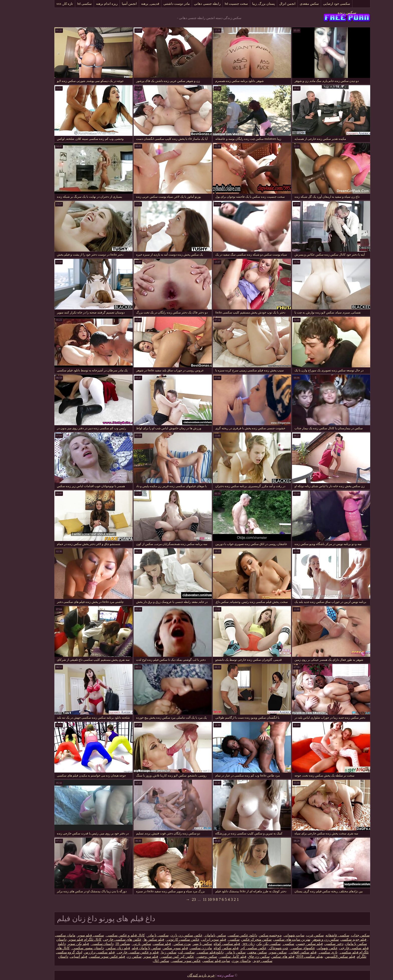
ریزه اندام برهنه (91, 4)
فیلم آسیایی (63, 957)
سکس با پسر (187, 944)
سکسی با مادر (142, 935)
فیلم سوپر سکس (160, 948)
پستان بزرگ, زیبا (248, 4)
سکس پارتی (126, 944)
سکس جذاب (345, 935)
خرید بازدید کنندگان (185, 975)
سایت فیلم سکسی (201, 961)
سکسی (218, 940)
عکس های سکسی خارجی (107, 940)
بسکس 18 (107, 944)
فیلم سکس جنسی (294, 944)
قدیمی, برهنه (134, 4)
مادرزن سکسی (185, 948)
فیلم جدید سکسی (338, 940)
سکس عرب (299, 935)
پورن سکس (166, 944)
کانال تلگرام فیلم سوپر (69, 940)
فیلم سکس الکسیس (324, 957)
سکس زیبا (153, 952)
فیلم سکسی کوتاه (211, 944)
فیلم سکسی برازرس (84, 952)
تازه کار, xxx (49, 4)
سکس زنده (331, 13)
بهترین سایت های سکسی (276, 940)
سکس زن (118, 957)
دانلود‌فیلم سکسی (194, 952)
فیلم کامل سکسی (217, 957)
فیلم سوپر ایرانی (198, 940)
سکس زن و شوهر (310, 940)
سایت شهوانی (278, 935)
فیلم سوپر (135, 957)
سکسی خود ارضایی (321, 4)
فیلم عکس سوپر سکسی (91, 957)
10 (194, 899)
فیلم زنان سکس (102, 948)
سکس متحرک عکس (241, 940)
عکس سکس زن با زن (171, 935)
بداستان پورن (226, 961)
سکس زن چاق (243, 957)
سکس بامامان (199, 935)
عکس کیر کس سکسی (161, 957)
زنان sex (232, 944)
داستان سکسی (86, 944)
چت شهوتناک (262, 948)
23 (178, 899)
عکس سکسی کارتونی (167, 940)
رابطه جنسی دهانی (191, 4)
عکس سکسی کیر (238, 948)
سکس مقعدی (293, 4)
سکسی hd (69, 4)
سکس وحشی (191, 957)
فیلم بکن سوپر (62, 944)
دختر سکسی (318, 944)
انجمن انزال (272, 4)
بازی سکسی (312, 952)
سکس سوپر (262, 952)
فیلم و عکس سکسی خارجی (122, 952)
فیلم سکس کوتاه (210, 948)
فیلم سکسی (146, 944)
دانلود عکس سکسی (227, 935)
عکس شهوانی (311, 948)
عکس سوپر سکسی (170, 961)
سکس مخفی (241, 952)
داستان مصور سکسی (72, 948)
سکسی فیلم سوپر (75, 935)
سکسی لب (171, 952)
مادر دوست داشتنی (161, 4)
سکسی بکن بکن (253, 944)
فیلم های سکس (267, 957)
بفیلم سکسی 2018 (294, 957)
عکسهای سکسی (287, 948)
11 (189, 899)
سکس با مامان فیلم (131, 948)
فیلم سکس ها (138, 940)
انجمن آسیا (114, 4)
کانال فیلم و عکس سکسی (110, 935)
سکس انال (145, 961)
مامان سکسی (49, 935)
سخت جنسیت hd (221, 4)
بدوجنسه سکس (255, 935)
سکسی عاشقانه (322, 935)
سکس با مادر (220, 952)
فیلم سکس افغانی (287, 952)
